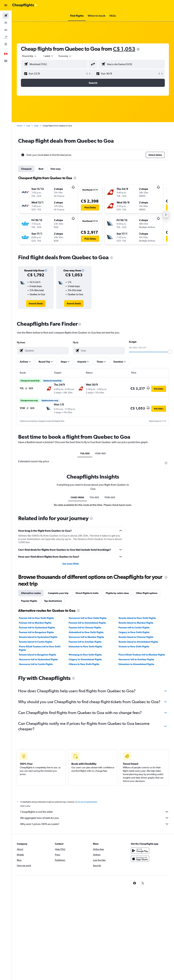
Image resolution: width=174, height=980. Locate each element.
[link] (36, 303)
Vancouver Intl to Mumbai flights (86, 637)
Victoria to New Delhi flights (134, 646)
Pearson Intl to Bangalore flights (36, 632)
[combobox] (65, 56)
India (36, 126)
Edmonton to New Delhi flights (85, 646)
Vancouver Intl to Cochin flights (36, 664)
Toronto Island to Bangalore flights (37, 655)
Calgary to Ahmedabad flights (85, 659)
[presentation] (138, 49)
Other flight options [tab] (147, 593)
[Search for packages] (6, 37)
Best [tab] (41, 169)
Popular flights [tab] (29, 601)
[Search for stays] (6, 23)
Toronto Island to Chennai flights (136, 637)
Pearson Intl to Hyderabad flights (37, 627)
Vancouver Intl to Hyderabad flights (38, 659)
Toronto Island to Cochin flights (36, 642)
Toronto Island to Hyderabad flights (38, 637)
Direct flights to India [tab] (87, 593)
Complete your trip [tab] (58, 593)
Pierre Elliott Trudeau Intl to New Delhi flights (40, 648)
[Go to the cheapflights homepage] (25, 5)
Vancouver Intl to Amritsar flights (136, 659)
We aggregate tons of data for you (95, 818)
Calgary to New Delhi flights (134, 632)
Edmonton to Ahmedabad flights (136, 664)
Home (20, 126)
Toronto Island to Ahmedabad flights (138, 642)
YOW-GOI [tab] (100, 453)
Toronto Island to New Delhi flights (137, 618)
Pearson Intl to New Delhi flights (36, 618)
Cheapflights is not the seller (95, 812)
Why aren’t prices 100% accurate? (95, 824)
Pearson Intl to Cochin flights (134, 627)
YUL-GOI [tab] (85, 453)
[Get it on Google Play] (140, 851)
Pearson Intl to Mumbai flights (35, 623)
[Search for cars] (6, 30)
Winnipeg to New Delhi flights (85, 655)
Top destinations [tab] (53, 601)
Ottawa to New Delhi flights (84, 664)
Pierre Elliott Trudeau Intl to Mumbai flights (142, 655)
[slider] (170, 352)
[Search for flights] (6, 16)
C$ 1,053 (124, 49)
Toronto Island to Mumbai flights (136, 623)
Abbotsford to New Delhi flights (86, 632)
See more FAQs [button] (71, 564)
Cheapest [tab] (26, 169)
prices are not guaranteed (86, 802)
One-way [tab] (56, 169)
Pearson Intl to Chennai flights (85, 627)
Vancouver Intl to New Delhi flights (88, 618)
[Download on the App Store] (140, 859)
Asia (28, 126)
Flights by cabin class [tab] (117, 593)
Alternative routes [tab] (31, 593)
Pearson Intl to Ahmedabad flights (87, 623)
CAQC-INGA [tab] (77, 497)
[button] (6, 5)
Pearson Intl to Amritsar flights (85, 642)
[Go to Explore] (6, 44)
